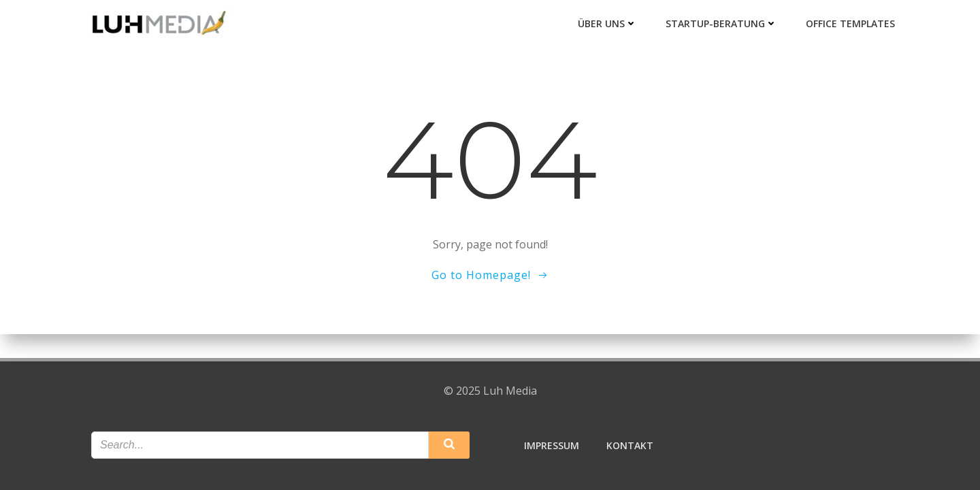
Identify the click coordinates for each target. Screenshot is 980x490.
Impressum (552, 445)
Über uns (607, 23)
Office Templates (850, 23)
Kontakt (630, 445)
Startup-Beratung (721, 23)
